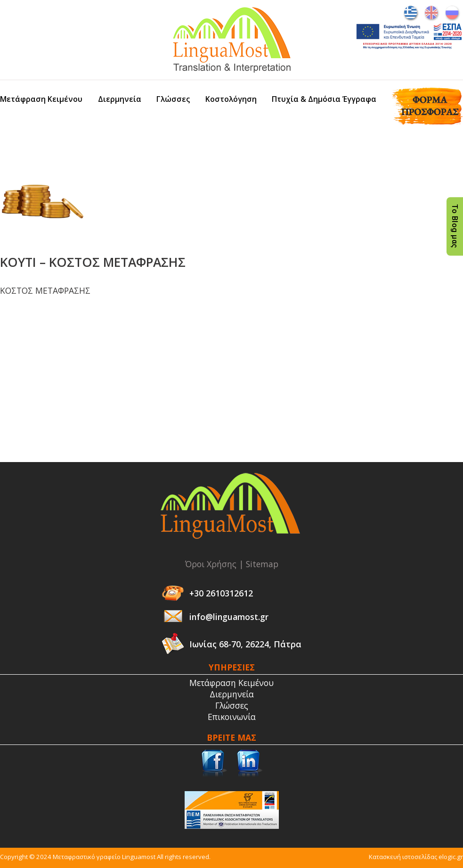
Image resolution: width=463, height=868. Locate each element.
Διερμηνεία (120, 99)
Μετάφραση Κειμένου (41, 99)
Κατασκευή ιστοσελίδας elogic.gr (416, 857)
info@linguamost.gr (229, 617)
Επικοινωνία (232, 717)
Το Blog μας (455, 226)
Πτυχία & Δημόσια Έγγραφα (324, 99)
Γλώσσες (173, 99)
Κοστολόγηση (231, 99)
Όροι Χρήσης (211, 564)
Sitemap (262, 564)
